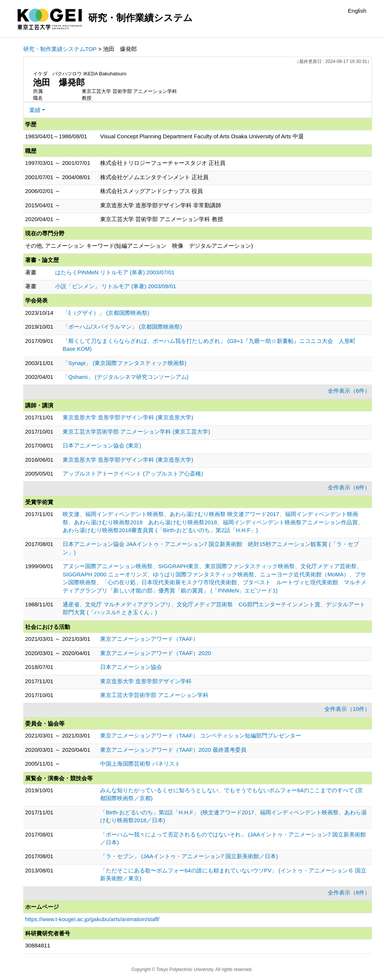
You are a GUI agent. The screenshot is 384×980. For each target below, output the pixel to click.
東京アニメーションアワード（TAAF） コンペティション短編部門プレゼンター (201, 735)
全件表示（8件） (349, 892)
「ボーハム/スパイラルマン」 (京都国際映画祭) (122, 327)
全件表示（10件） (347, 709)
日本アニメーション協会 (131, 667)
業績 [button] (35, 110)
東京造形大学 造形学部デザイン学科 (146, 681)
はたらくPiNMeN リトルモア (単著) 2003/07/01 (115, 272)
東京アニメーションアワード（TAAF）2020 (156, 653)
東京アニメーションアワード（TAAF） (149, 639)
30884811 (38, 945)
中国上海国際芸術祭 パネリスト (140, 764)
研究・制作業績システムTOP (60, 49)
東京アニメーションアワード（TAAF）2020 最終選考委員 (173, 750)
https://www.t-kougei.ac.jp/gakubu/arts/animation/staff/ (92, 919)
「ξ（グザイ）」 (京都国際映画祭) (106, 313)
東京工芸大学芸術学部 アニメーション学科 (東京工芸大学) (136, 432)
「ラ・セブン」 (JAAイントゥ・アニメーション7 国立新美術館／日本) (189, 856)
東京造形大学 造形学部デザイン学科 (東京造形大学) (128, 417)
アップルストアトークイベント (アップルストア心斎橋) (133, 474)
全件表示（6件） (349, 391)
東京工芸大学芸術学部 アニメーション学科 (154, 695)
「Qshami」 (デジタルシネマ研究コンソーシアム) (126, 377)
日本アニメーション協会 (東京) (102, 445)
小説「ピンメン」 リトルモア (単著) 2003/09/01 (116, 286)
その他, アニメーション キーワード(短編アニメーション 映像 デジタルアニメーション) (139, 246)
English (357, 11)
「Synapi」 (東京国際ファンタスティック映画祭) (124, 363)
